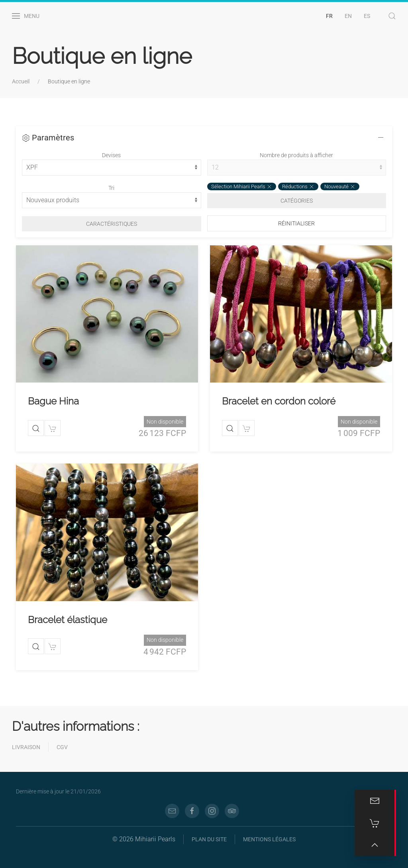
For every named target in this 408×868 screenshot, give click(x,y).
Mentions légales (269, 839)
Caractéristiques (112, 224)
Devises (111, 155)
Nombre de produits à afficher (296, 155)
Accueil (21, 81)
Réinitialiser (296, 223)
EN (348, 16)
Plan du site (209, 839)
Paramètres (48, 138)
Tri (111, 188)
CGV (62, 747)
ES (367, 16)
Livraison (26, 747)
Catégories (297, 201)
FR (329, 16)
